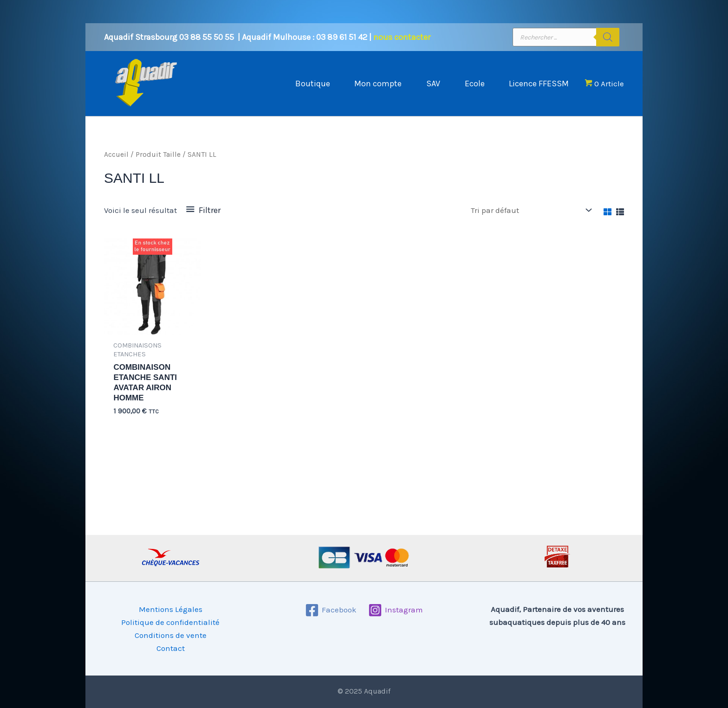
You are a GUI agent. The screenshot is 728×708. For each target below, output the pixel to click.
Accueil (116, 154)
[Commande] (530, 210)
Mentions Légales (171, 609)
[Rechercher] (608, 37)
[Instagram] (396, 610)
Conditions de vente (171, 635)
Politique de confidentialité (170, 622)
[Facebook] (331, 610)
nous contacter (402, 37)
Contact (171, 648)
